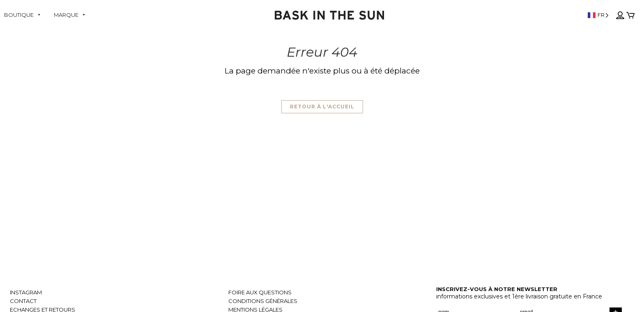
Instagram (26, 292)
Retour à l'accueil (322, 107)
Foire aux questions (260, 292)
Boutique (23, 15)
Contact (23, 301)
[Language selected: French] (588, 15)
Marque (70, 15)
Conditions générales (263, 301)
